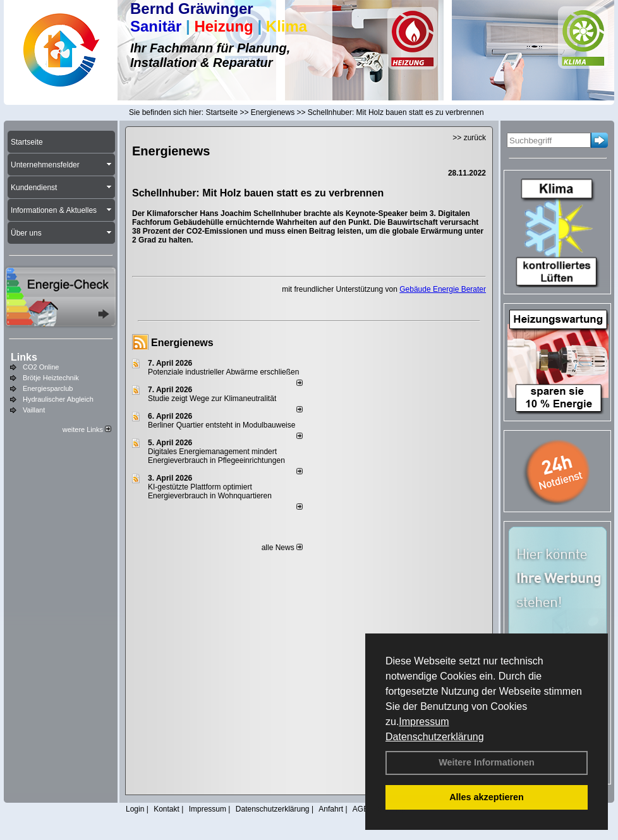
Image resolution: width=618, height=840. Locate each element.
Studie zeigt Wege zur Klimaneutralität (212, 399)
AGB (360, 809)
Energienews (182, 343)
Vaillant (34, 410)
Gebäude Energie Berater (443, 289)
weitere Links (87, 429)
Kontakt (167, 809)
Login (135, 809)
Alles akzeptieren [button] (487, 797)
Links (24, 357)
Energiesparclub (48, 388)
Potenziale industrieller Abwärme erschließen (223, 372)
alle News (282, 548)
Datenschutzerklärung (435, 737)
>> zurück (469, 138)
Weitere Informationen (487, 762)
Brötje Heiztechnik (51, 378)
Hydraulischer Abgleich (58, 399)
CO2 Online (41, 367)
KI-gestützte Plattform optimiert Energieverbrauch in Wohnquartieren (210, 491)
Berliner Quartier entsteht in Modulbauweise (221, 425)
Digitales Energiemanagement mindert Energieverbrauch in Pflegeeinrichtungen (216, 456)
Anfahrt (331, 809)
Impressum (424, 722)
